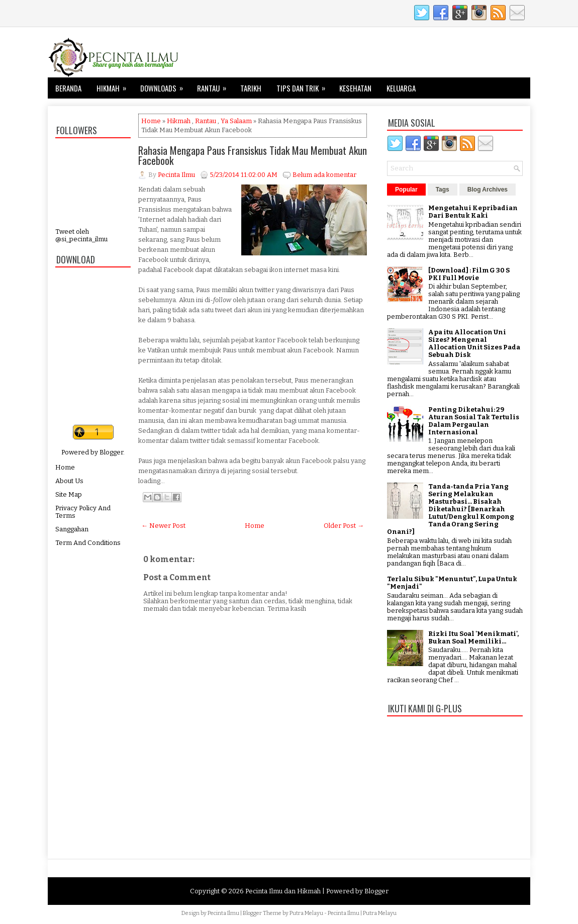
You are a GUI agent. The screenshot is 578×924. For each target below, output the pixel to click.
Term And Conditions (88, 543)
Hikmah (115, 85)
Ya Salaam (236, 121)
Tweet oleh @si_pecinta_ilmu (81, 235)
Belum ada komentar (324, 175)
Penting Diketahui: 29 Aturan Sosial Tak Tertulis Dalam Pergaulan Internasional (474, 421)
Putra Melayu (306, 913)
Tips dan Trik (304, 85)
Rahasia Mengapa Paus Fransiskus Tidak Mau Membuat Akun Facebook (253, 155)
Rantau (215, 85)
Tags (443, 190)
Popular (406, 190)
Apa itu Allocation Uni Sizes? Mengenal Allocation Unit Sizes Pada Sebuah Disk (474, 343)
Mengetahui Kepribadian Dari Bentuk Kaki (473, 212)
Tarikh (251, 88)
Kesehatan (355, 88)
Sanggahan (72, 529)
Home (65, 467)
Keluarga (401, 88)
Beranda (68, 88)
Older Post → (344, 526)
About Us (69, 481)
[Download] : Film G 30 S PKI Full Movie (469, 274)
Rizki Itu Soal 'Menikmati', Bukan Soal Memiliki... (473, 637)
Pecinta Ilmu (223, 913)
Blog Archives (488, 190)
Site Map (69, 494)
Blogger (111, 452)
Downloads (165, 85)
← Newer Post (163, 526)
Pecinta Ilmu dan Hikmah (283, 891)
